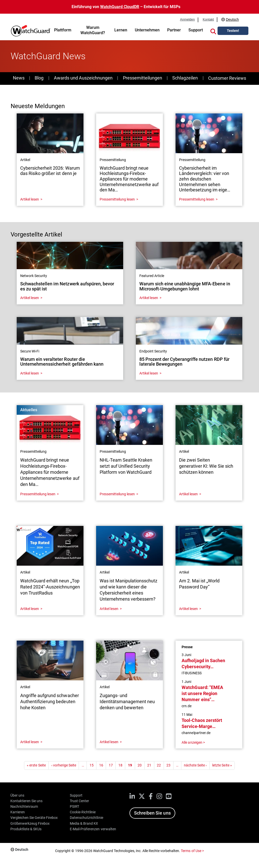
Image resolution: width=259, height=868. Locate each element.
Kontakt (208, 19)
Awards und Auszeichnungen (83, 78)
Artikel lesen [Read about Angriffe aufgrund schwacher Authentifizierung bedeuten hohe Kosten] (30, 742)
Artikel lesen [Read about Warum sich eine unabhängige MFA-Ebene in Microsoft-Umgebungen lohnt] (149, 298)
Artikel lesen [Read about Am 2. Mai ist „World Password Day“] (188, 609)
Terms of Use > (192, 851)
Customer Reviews (227, 78)
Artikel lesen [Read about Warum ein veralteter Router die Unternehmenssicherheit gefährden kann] (30, 373)
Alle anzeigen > (193, 742)
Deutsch (232, 19)
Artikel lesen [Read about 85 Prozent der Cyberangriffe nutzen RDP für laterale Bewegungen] (149, 373)
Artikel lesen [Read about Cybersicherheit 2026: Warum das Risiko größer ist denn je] (30, 199)
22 (159, 765)
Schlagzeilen (185, 78)
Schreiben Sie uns (152, 813)
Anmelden (188, 19)
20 (140, 765)
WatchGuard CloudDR (120, 7)
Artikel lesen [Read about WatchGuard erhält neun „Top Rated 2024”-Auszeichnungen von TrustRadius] (30, 609)
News (19, 78)
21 (149, 765)
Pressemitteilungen (143, 78)
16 (101, 765)
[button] (213, 31)
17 (111, 765)
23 (168, 765)
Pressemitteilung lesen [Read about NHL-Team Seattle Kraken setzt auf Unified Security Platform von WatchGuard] (117, 494)
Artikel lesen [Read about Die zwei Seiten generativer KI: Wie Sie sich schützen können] (188, 494)
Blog (39, 78)
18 (120, 765)
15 (92, 765)
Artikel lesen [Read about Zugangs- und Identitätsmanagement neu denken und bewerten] (109, 742)
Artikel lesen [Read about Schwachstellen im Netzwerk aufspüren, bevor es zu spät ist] (30, 298)
